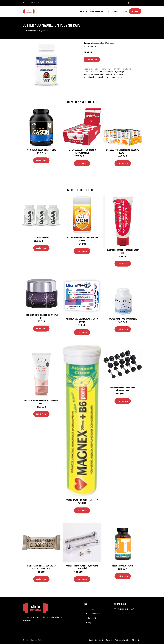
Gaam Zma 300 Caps (41, 237)
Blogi (125, 11)
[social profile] (39, 3)
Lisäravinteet (31, 31)
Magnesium (43, 31)
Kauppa (135, 11)
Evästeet (110, 640)
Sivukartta (136, 640)
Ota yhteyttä (99, 640)
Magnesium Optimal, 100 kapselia (123, 319)
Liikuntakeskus (97, 11)
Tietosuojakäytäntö (123, 640)
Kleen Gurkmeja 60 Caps (123, 566)
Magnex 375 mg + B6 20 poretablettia (82, 500)
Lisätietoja (92, 59)
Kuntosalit (113, 11)
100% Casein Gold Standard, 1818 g (41, 150)
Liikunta (83, 11)
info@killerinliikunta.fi (132, 3)
